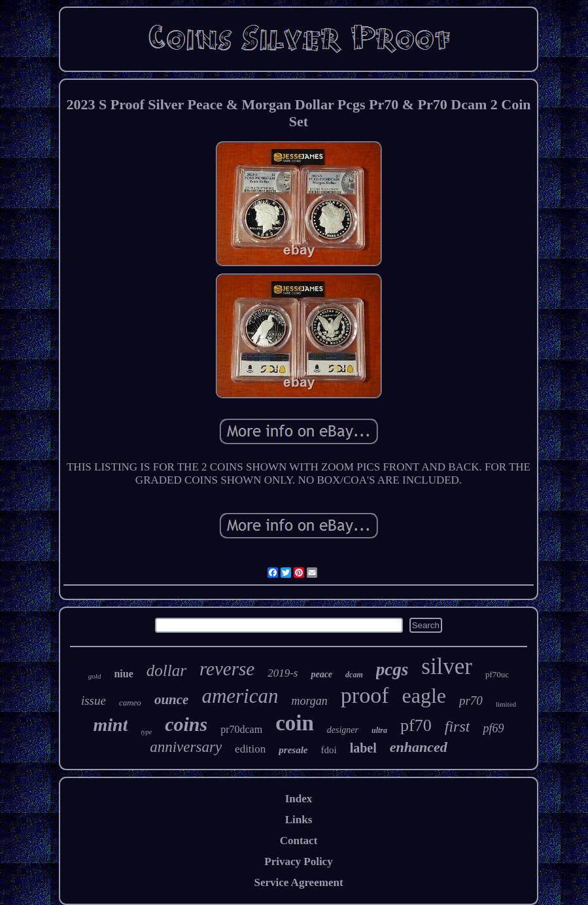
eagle (424, 696)
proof (365, 695)
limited (506, 704)
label (363, 748)
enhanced (419, 747)
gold (95, 676)
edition (250, 749)
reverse (227, 669)
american (240, 696)
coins (186, 724)
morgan (309, 701)
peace (321, 674)
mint (111, 725)
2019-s (283, 673)
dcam (354, 675)
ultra (379, 730)
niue (123, 674)
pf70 (416, 725)
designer (343, 730)
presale (293, 750)
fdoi (328, 750)
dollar (166, 670)
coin (295, 723)
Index (299, 799)
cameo (130, 702)
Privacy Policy (298, 861)
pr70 (471, 701)
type (146, 732)
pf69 (493, 728)
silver (447, 666)
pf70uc (497, 674)
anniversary (186, 747)
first (458, 726)
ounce (172, 700)
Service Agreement (298, 882)
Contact (299, 841)
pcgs (392, 669)
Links (299, 820)
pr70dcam (241, 729)
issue (94, 701)
